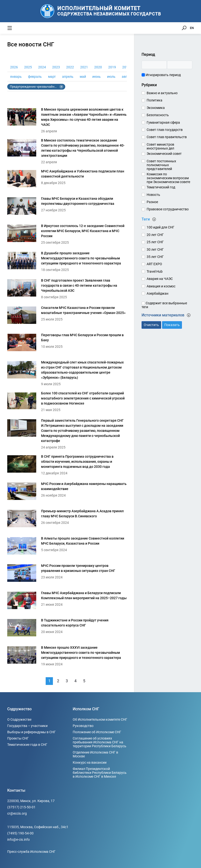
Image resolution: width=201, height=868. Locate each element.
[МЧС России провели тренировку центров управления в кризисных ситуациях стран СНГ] (67, 574)
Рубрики (149, 85)
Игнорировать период (161, 75)
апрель (68, 77)
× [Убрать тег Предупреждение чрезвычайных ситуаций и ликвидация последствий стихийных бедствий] (61, 87)
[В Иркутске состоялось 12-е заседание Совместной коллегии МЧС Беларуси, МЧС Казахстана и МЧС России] (67, 235)
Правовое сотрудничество (168, 209)
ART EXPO (154, 264)
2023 (56, 67)
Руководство (83, 726)
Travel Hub (155, 271)
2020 (98, 67)
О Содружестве (19, 719)
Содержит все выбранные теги (164, 305)
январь (16, 77)
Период (148, 54)
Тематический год (161, 187)
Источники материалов (166, 315)
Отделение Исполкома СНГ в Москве (95, 754)
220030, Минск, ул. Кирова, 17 (31, 801)
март (52, 77)
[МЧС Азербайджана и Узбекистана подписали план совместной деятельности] (67, 180)
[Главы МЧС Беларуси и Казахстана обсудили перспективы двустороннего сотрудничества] (67, 207)
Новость (153, 195)
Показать (172, 325)
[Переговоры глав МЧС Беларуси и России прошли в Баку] (67, 344)
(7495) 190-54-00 (20, 833)
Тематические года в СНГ (27, 745)
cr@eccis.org (17, 813)
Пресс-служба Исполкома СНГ (31, 852)
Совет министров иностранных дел (160, 146)
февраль (35, 77)
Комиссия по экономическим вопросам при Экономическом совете (168, 178)
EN (192, 28)
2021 (84, 67)
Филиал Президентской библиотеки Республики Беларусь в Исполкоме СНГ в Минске (100, 773)
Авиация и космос (161, 286)
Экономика (156, 108)
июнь (97, 77)
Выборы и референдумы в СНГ (32, 732)
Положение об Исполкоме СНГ (97, 732)
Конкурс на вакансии (90, 762)
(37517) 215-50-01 (21, 807)
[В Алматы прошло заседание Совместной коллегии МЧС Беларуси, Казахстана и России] (67, 547)
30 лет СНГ (155, 249)
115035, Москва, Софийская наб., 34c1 (38, 827)
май (83, 77)
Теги (149, 219)
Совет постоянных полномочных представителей (161, 165)
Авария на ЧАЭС (160, 279)
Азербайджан (158, 293)
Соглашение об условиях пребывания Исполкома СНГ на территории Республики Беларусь (100, 742)
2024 (42, 67)
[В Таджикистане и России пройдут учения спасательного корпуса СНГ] (67, 629)
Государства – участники (27, 726)
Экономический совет (164, 154)
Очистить (151, 325)
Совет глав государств (165, 130)
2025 (28, 67)
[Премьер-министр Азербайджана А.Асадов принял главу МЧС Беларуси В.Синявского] (67, 520)
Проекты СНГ (18, 738)
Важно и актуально (162, 93)
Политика (154, 100)
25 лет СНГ (155, 242)
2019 (112, 67)
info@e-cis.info (18, 840)
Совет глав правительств (167, 137)
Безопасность (158, 115)
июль (111, 77)
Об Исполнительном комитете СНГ (100, 719)
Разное (152, 202)
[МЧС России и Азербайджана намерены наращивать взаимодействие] (67, 493)
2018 (126, 67)
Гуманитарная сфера (163, 122)
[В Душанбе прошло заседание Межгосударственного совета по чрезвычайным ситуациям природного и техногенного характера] (67, 262)
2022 (70, 67)
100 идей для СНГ (161, 227)
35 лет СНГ (155, 257)
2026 (14, 67)
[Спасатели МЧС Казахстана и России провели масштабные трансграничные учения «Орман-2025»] (67, 317)
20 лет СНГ (155, 235)
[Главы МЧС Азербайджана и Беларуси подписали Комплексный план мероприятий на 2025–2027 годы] (67, 602)
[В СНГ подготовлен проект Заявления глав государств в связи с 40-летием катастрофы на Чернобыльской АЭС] (67, 289)
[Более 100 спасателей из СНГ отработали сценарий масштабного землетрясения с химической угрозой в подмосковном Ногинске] (67, 402)
